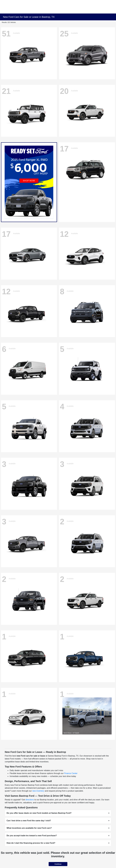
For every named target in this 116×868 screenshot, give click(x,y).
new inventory (38, 791)
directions (30, 800)
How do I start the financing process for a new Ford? (31, 843)
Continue (58, 864)
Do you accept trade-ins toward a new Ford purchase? (32, 836)
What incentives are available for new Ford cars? (29, 828)
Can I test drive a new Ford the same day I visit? (29, 821)
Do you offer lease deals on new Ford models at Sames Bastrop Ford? (39, 813)
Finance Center (71, 773)
